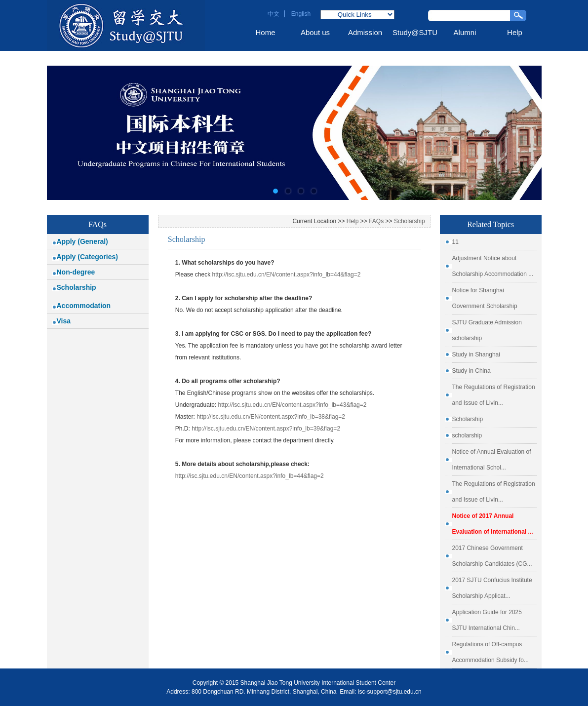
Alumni (465, 32)
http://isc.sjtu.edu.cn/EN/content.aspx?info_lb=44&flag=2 (287, 275)
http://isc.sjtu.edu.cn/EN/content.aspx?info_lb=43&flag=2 (293, 405)
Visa (64, 321)
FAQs (376, 221)
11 (455, 242)
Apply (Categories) (87, 257)
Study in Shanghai (476, 354)
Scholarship (77, 287)
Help (515, 32)
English (301, 14)
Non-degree (76, 272)
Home (265, 32)
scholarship (467, 435)
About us (315, 32)
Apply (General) (82, 241)
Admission (365, 32)
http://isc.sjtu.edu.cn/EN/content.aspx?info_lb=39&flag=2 (266, 429)
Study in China (471, 371)
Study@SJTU (415, 32)
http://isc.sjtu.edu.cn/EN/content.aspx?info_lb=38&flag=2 (271, 417)
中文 (274, 14)
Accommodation (84, 306)
